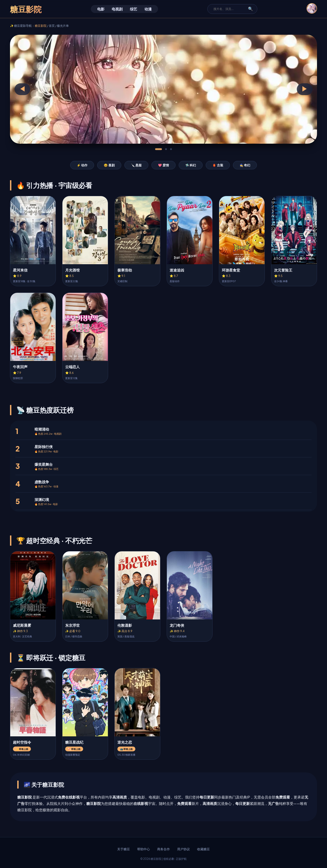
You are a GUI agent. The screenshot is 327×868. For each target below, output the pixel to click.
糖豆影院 (41, 26)
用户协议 (183, 849)
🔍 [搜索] (250, 9)
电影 (101, 9)
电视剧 (117, 9)
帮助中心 (144, 849)
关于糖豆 (124, 849)
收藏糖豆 (203, 849)
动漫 (148, 9)
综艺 (134, 9)
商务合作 (163, 849)
